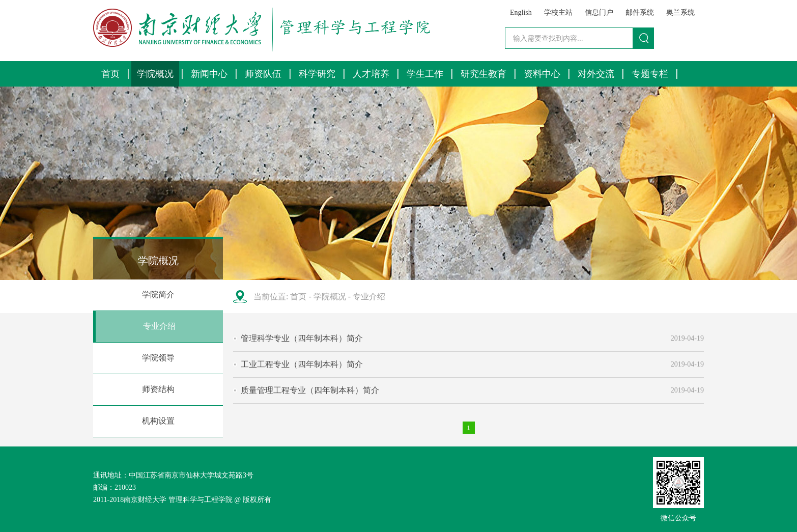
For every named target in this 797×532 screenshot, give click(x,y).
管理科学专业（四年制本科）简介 (302, 338)
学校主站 (558, 12)
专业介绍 (159, 326)
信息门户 (599, 12)
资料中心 (542, 74)
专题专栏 (650, 74)
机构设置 (158, 421)
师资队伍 (263, 74)
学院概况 (155, 74)
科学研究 (317, 74)
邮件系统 (640, 12)
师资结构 (158, 389)
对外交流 (596, 74)
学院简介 (158, 295)
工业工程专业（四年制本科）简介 (302, 364)
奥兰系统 (680, 12)
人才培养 (371, 74)
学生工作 (425, 74)
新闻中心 (209, 74)
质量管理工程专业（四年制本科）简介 (310, 390)
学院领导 (158, 358)
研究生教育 (483, 74)
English (521, 12)
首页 (110, 74)
